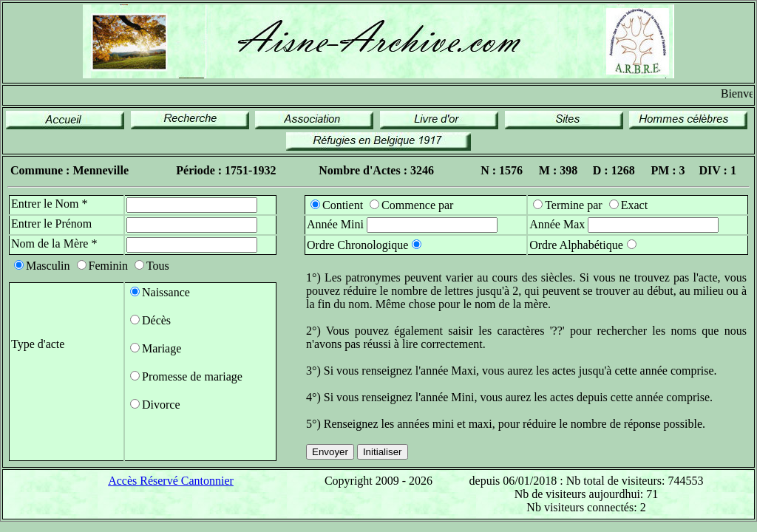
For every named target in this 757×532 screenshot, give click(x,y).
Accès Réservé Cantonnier (171, 481)
